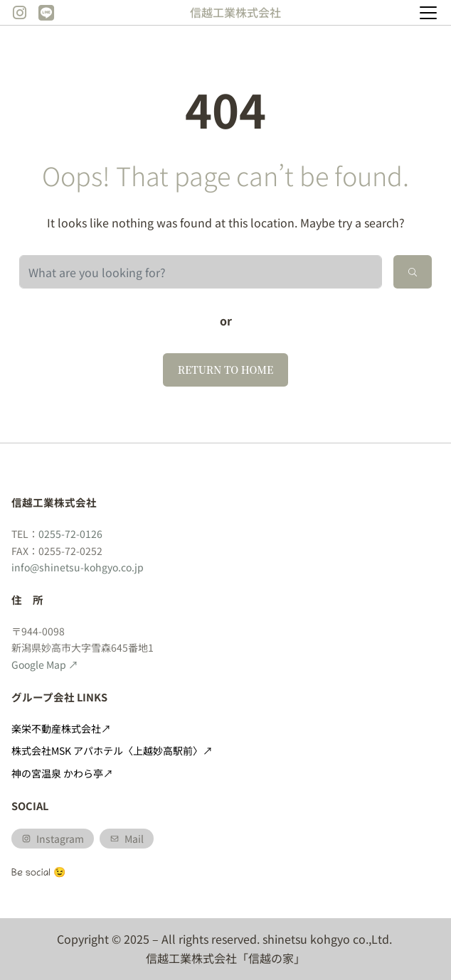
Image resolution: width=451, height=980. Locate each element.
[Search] (413, 272)
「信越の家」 (271, 958)
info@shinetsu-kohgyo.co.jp (78, 567)
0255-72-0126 (70, 534)
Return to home (226, 370)
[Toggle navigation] (428, 13)
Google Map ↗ (45, 664)
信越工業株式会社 (235, 12)
